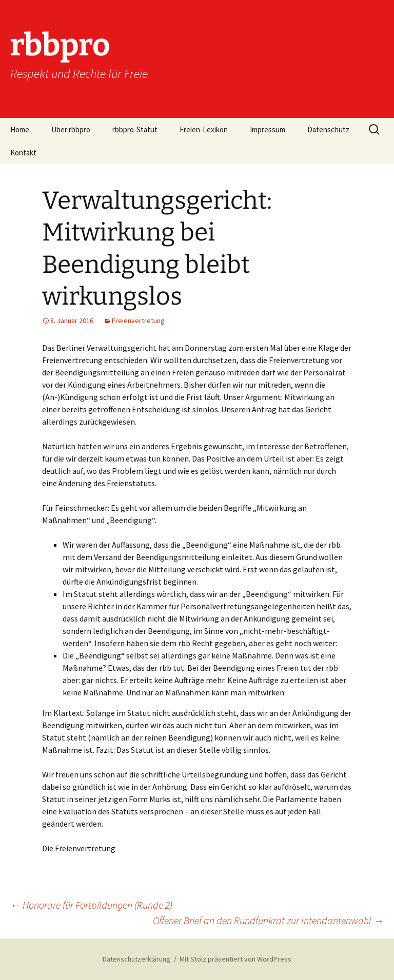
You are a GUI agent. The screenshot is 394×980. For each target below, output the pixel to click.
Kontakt (23, 153)
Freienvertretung (138, 321)
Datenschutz (328, 129)
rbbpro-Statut (135, 129)
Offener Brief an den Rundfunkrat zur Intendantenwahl (268, 920)
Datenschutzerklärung (136, 959)
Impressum (268, 129)
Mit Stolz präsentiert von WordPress (235, 959)
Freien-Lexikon (204, 129)
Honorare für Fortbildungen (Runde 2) (91, 905)
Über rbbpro (71, 129)
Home (20, 129)
